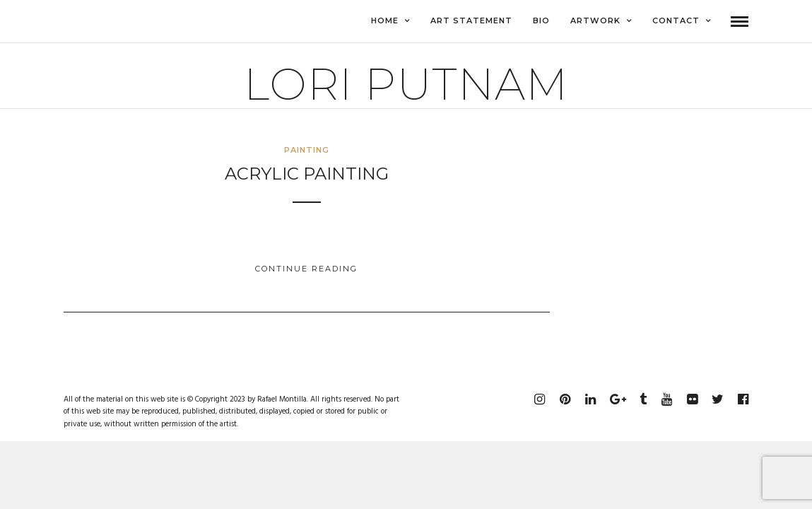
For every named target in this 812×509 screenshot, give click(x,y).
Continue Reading (306, 269)
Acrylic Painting (307, 174)
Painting (307, 151)
